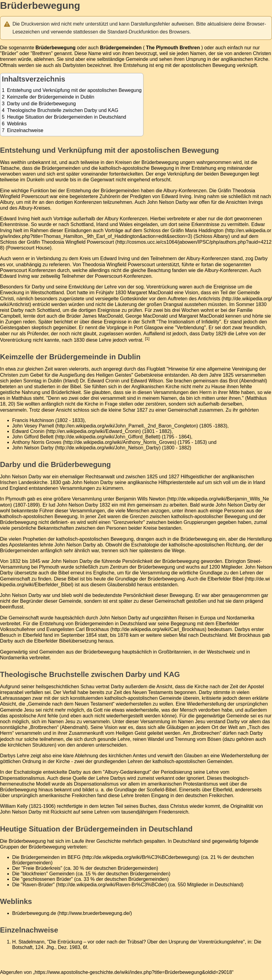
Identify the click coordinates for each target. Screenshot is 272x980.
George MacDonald (147, 316)
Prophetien (35, 539)
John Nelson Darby (168, 202)
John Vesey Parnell (33, 426)
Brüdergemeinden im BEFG (51, 857)
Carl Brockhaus (92, 629)
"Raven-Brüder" (38, 885)
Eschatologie (145, 545)
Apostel (256, 687)
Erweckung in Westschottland (32, 293)
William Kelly (14, 806)
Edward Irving (176, 196)
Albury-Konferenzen (185, 191)
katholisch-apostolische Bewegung (137, 168)
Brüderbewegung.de (34, 913)
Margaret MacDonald (150, 293)
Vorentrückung (162, 287)
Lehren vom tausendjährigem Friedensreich (141, 812)
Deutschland (213, 635)
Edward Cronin (28, 431)
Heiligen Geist (131, 733)
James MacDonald (102, 316)
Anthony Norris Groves (37, 442)
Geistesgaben (15, 328)
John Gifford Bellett (33, 437)
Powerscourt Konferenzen (28, 270)
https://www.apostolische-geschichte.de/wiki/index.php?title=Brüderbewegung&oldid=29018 (133, 972)
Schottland (82, 224)
